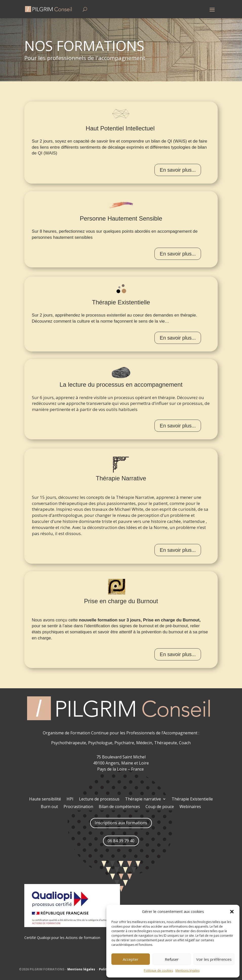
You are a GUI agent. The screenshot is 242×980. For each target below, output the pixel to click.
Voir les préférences (214, 959)
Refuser (172, 959)
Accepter (131, 959)
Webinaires (190, 807)
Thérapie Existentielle (192, 799)
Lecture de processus (99, 799)
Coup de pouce (160, 807)
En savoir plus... (178, 170)
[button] (232, 912)
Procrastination (78, 807)
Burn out (49, 807)
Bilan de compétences (119, 807)
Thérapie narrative (143, 799)
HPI (70, 799)
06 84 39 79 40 (121, 841)
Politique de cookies (158, 971)
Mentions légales (187, 971)
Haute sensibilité (45, 799)
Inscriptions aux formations (121, 823)
